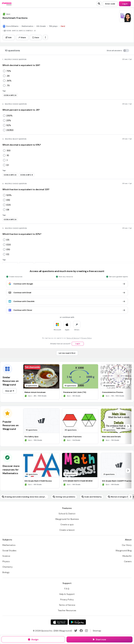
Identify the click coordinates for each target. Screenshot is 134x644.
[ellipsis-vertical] (45, 37)
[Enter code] (110, 4)
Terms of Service (73, 338)
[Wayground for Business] (67, 519)
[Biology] (6, 572)
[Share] (22, 38)
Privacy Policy (86, 338)
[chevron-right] (128, 382)
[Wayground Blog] (124, 551)
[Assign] (33, 639)
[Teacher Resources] (67, 610)
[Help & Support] (67, 594)
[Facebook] (81, 631)
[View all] (10, 391)
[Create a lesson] (67, 530)
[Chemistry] (7, 567)
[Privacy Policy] (67, 600)
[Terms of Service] (67, 605)
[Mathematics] (9, 545)
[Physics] (6, 561)
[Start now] (99, 639)
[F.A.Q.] (67, 589)
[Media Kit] (127, 556)
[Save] (36, 38)
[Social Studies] (9, 551)
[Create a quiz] (67, 524)
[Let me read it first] (67, 353)
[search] (99, 4)
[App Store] (59, 622)
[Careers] (128, 561)
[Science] (6, 556)
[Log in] (125, 4)
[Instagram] (86, 631)
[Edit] (9, 38)
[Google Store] (77, 622)
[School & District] (67, 514)
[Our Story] (127, 545)
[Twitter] (76, 631)
